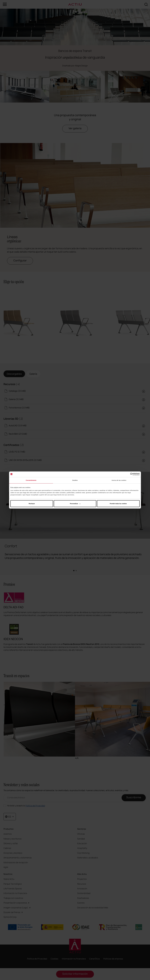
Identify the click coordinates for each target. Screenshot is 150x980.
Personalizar (75, 504)
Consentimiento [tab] (31, 480)
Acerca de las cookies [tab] (119, 480)
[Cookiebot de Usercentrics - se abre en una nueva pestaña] (127, 474)
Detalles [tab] (75, 480)
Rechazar (32, 504)
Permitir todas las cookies (118, 504)
